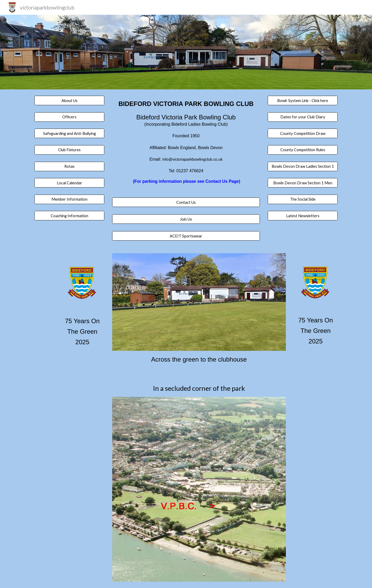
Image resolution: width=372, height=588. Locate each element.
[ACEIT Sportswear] (186, 236)
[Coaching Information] (69, 216)
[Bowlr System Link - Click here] (303, 100)
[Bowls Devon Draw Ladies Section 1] (303, 166)
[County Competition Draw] (303, 133)
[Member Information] (69, 199)
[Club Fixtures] (69, 150)
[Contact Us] (186, 202)
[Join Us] (186, 219)
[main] (186, 147)
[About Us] (69, 100)
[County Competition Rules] (303, 150)
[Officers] (69, 117)
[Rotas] (69, 166)
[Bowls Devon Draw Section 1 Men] (303, 183)
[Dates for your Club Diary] (303, 117)
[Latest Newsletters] (303, 216)
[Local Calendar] (69, 183)
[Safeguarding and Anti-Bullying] (69, 133)
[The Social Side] (303, 199)
